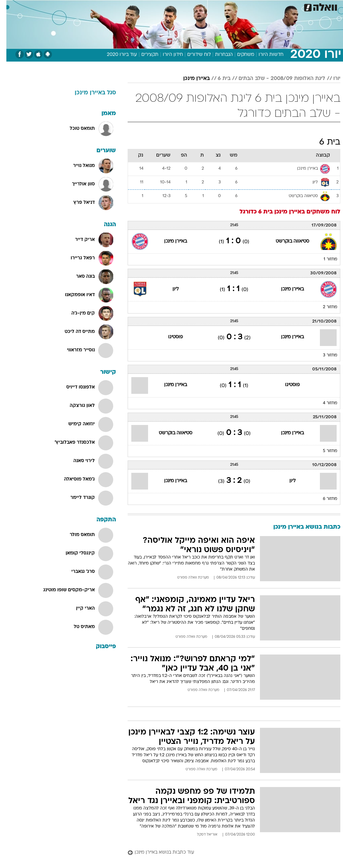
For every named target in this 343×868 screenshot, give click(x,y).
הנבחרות (218, 55)
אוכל (184, 6)
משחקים (239, 55)
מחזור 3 (324, 355)
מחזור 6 (324, 499)
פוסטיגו (169, 337)
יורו (330, 79)
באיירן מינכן (190, 79)
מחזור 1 (324, 259)
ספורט (257, 6)
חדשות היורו (265, 55)
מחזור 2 (324, 307)
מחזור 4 (324, 403)
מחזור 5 (324, 451)
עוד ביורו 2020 (116, 55)
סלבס (218, 6)
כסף (200, 6)
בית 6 (218, 79)
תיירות (143, 6)
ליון (169, 289)
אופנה (97, 6)
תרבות (237, 6)
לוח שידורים (193, 55)
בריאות (164, 6)
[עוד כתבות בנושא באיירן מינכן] (228, 853)
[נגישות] (9, 6)
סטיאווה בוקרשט (286, 241)
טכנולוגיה (120, 6)
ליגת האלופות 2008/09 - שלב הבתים (276, 79)
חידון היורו (166, 55)
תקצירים (144, 55)
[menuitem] (253, 6)
